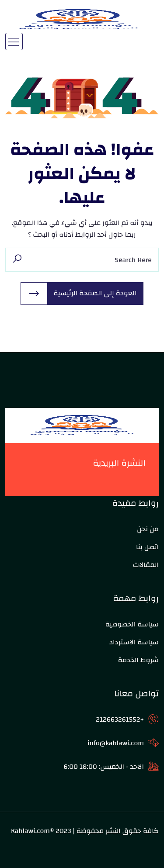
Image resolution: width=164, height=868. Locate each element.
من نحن (148, 529)
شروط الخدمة (138, 660)
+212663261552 (120, 719)
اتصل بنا (147, 547)
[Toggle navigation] (14, 41)
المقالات (146, 565)
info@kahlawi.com (116, 743)
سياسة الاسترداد (134, 642)
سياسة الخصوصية (132, 624)
